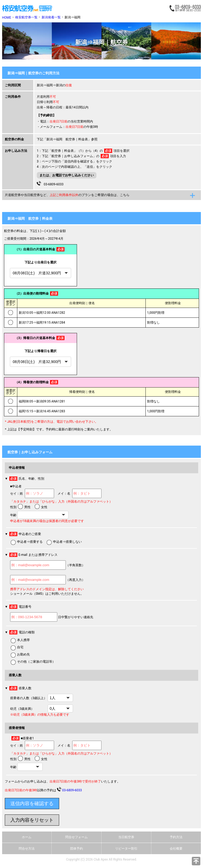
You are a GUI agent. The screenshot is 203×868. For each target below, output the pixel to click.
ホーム (27, 837)
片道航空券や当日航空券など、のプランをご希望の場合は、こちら (67, 195)
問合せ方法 (27, 849)
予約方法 (176, 837)
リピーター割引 (126, 849)
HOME (7, 18)
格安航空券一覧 (26, 17)
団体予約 (76, 849)
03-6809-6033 (50, 184)
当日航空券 (126, 837)
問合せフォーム (76, 837)
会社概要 (176, 849)
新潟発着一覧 (51, 17)
